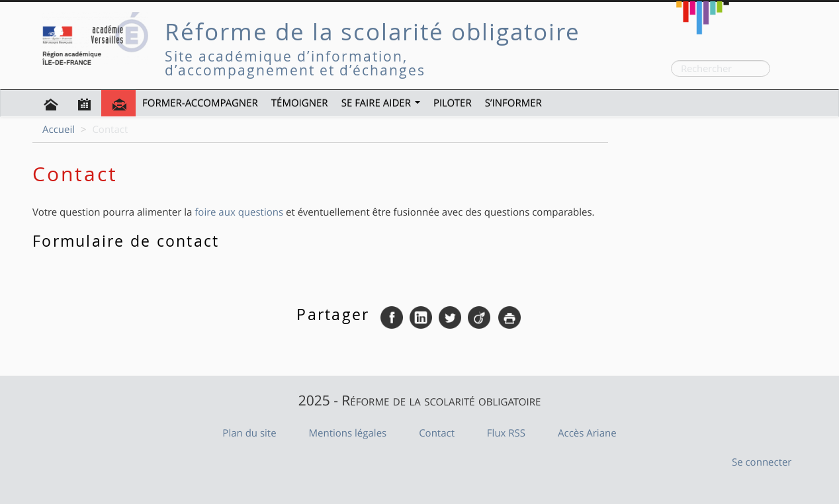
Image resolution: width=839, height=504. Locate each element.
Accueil (59, 130)
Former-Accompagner (200, 103)
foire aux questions (239, 212)
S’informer (513, 103)
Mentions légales (348, 433)
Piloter (453, 103)
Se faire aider (381, 103)
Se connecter (762, 462)
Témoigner (300, 103)
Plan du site (249, 433)
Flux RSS (506, 433)
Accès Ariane (587, 433)
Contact (437, 433)
